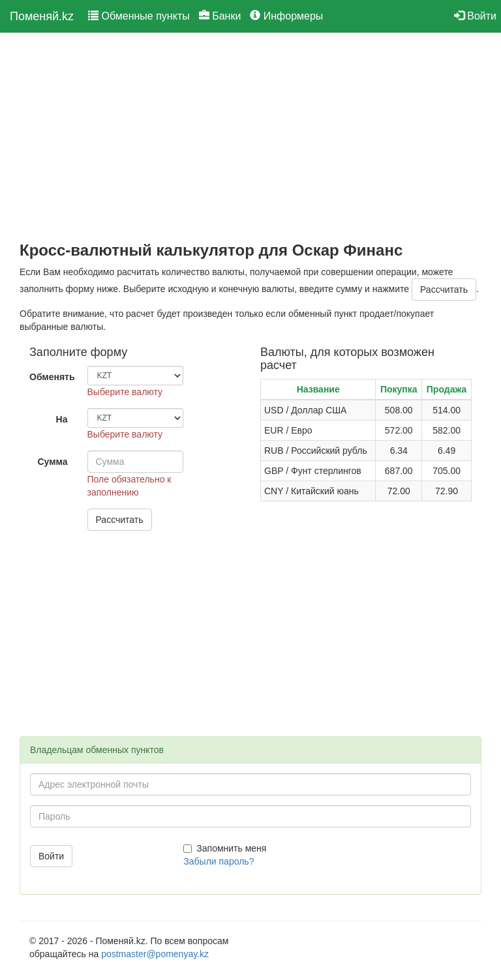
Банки (220, 16)
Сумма (52, 462)
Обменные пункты (139, 16)
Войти (475, 16)
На (62, 419)
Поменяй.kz (42, 16)
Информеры (286, 16)
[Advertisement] (250, 138)
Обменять (52, 377)
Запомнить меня (225, 848)
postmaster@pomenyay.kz (155, 954)
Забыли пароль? (219, 861)
